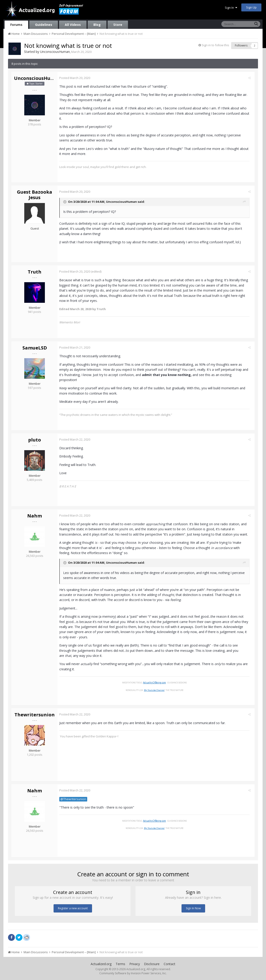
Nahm (35, 516)
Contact (170, 964)
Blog (97, 25)
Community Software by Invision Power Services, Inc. (133, 973)
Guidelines (44, 25)
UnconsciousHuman (55, 52)
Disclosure (152, 964)
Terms (120, 964)
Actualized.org (101, 964)
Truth (35, 272)
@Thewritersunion (75, 799)
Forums (16, 25)
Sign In (231, 8)
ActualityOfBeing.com (156, 682)
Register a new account (73, 908)
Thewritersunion (35, 715)
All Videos (73, 25)
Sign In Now (193, 908)
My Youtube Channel (156, 690)
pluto (35, 440)
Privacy (135, 964)
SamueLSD (35, 348)
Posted (76, 78)
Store (118, 25)
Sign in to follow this (215, 45)
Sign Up (251, 7)
